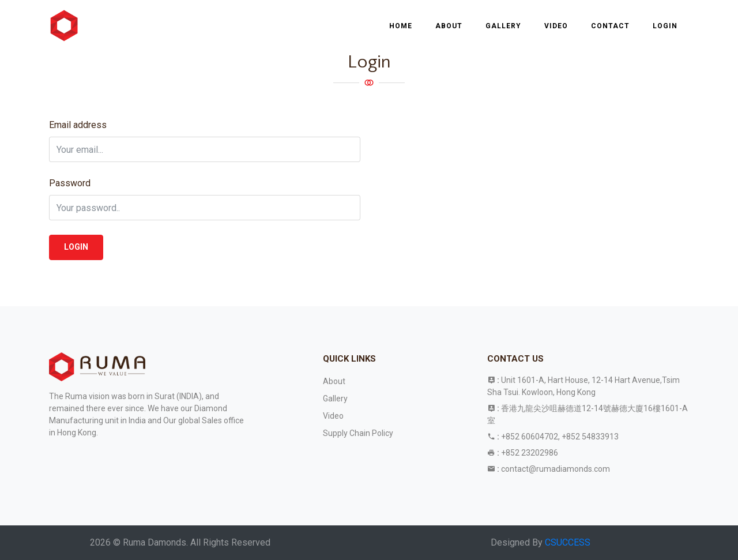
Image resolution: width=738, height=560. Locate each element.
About (449, 26)
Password (70, 183)
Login (665, 26)
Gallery (503, 26)
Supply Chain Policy (358, 433)
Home (401, 26)
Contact (610, 26)
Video (556, 26)
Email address (78, 125)
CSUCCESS (568, 542)
